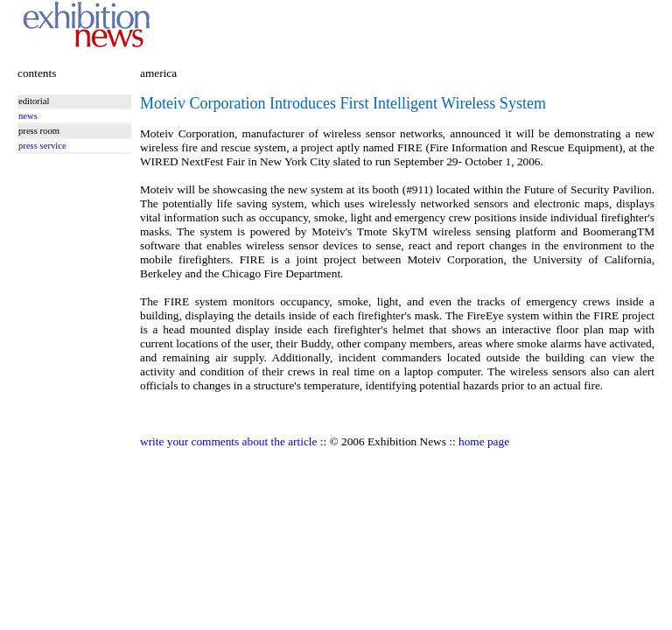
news (28, 116)
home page (484, 441)
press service (42, 146)
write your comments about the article (228, 441)
